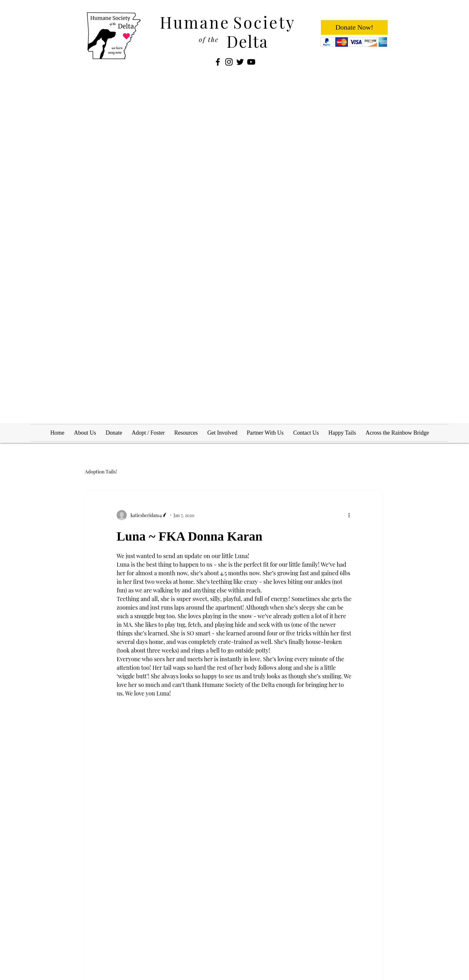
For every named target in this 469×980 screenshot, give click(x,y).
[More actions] (351, 515)
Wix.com (148, 929)
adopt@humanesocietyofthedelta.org (332, 930)
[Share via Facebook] (120, 757)
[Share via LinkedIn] (151, 757)
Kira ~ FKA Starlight (119, 871)
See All (377, 798)
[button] (170, 246)
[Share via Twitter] (135, 757)
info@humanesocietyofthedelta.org (334, 924)
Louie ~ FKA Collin (220, 871)
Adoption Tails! (101, 472)
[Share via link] (166, 757)
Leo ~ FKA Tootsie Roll (327, 871)
